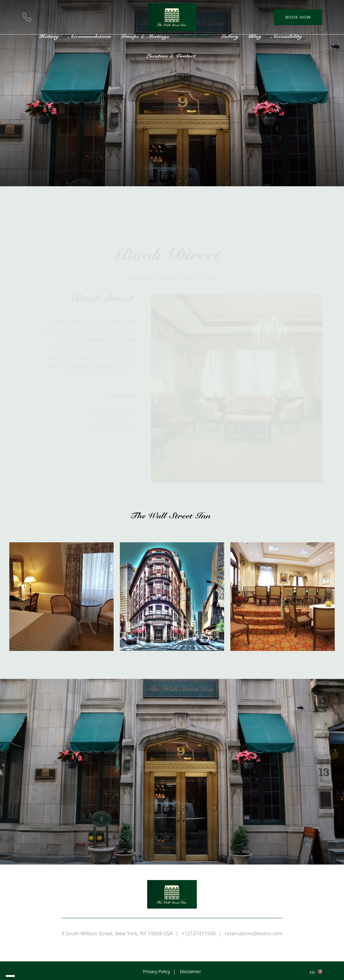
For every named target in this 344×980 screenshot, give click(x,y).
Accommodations (91, 36)
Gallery (231, 36)
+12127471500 (27, 17)
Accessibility (288, 36)
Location (59, 17)
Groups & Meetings (146, 36)
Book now (298, 17)
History (50, 36)
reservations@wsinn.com (43, 17)
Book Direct (196, 36)
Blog (256, 36)
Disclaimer (190, 971)
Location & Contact (172, 56)
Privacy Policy (156, 971)
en (312, 972)
